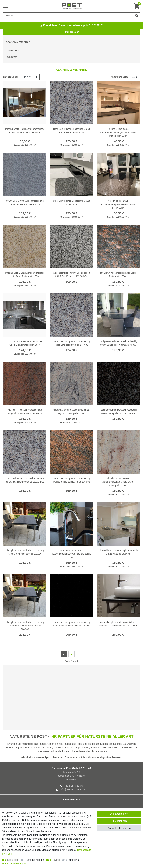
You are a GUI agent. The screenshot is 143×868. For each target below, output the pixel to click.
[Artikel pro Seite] (135, 77)
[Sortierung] (30, 77)
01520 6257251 (72, 25)
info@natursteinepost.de (72, 789)
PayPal (56, 860)
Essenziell (13, 860)
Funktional (74, 860)
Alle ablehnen (119, 821)
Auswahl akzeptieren (119, 828)
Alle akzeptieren (119, 814)
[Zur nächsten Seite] (79, 654)
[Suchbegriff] (68, 16)
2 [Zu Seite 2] (71, 654)
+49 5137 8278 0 (71, 786)
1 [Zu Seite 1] (64, 654)
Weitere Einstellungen (14, 864)
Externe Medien (35, 860)
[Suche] (137, 16)
